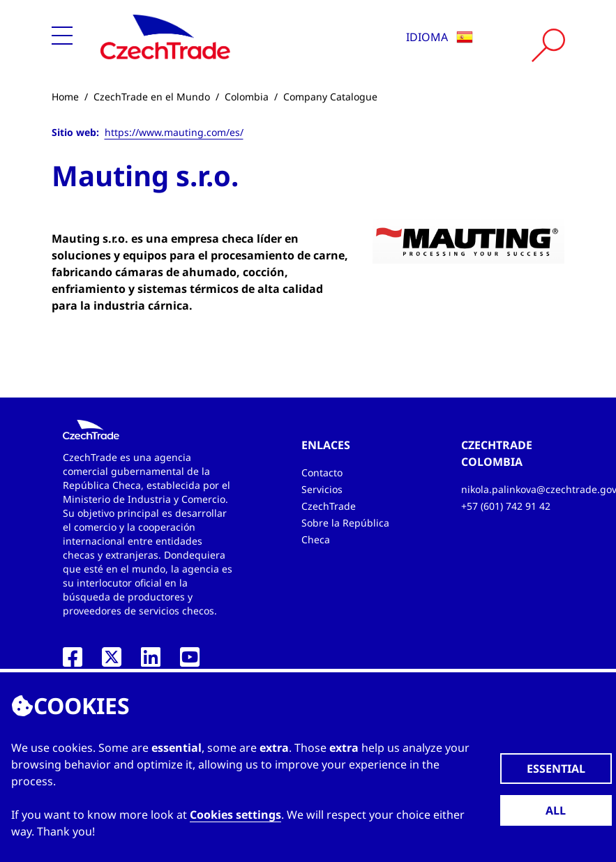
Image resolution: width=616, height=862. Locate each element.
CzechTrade (329, 506)
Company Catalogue (330, 97)
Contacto (322, 472)
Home (65, 97)
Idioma (440, 37)
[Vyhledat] (548, 45)
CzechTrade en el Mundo (152, 97)
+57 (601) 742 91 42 (506, 506)
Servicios (322, 489)
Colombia (247, 97)
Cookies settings (235, 815)
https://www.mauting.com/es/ (174, 132)
